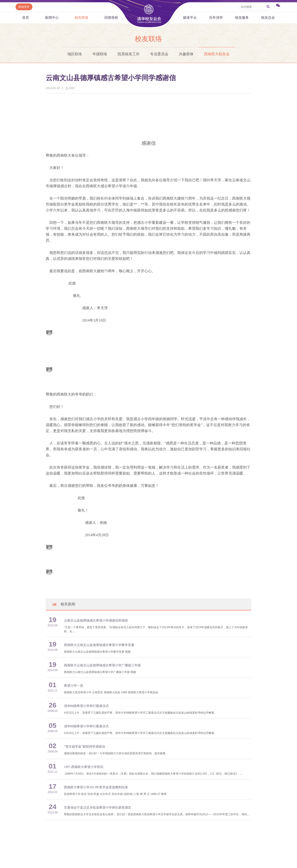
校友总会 (268, 18)
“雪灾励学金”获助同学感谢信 (85, 747)
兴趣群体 (186, 54)
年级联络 (100, 54)
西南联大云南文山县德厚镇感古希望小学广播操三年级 (102, 665)
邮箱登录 (24, 7)
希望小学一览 (74, 686)
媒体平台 (190, 18)
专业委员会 (159, 54)
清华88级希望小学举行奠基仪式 (86, 706)
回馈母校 (111, 18)
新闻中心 (52, 18)
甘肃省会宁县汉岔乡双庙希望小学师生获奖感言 (98, 808)
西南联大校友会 (217, 54)
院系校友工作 (129, 54)
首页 (26, 18)
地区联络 (75, 54)
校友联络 (82, 18)
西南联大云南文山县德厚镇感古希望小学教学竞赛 (99, 645)
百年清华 (216, 18)
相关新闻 (64, 604)
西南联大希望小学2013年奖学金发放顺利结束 (96, 787)
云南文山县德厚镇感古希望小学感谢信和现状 (96, 621)
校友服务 (242, 18)
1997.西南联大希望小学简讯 (84, 767)
